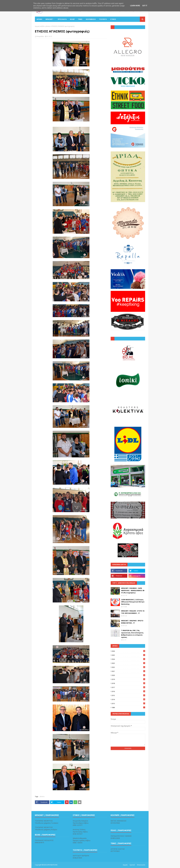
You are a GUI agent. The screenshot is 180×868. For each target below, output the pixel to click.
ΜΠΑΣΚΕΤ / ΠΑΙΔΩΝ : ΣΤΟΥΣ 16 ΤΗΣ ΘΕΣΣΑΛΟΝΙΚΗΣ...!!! (133, 612)
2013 (128, 703)
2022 (128, 667)
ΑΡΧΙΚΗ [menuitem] (39, 19)
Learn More (135, 6)
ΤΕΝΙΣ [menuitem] (80, 19)
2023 (128, 663)
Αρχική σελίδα (40, 26)
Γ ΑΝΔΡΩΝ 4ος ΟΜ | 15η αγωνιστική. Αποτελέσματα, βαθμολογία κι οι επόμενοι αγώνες (132, 634)
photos (48, 26)
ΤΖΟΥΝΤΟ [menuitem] (103, 19)
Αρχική (125, 865)
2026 (128, 651)
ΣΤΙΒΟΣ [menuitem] (113, 19)
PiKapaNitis (40, 36)
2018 (128, 683)
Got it (145, 6)
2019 (128, 679)
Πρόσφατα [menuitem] (62, 19)
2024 (128, 659)
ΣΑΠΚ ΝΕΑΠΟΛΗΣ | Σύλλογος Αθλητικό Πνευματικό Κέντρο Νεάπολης (133, 602)
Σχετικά (132, 865)
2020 (128, 675)
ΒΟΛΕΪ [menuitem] (72, 19)
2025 (128, 655)
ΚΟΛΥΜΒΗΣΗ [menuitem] (91, 19)
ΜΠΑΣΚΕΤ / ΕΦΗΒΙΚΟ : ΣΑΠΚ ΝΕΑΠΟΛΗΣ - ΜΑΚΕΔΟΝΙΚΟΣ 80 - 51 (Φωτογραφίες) (133, 590)
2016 (128, 691)
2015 (128, 695)
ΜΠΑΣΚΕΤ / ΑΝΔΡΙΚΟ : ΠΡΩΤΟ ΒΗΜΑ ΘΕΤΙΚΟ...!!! (132, 622)
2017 (128, 687)
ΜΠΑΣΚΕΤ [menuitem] (49, 19)
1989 (128, 707)
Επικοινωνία (141, 865)
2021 (128, 671)
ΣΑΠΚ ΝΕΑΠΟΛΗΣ (52, 865)
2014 (128, 699)
